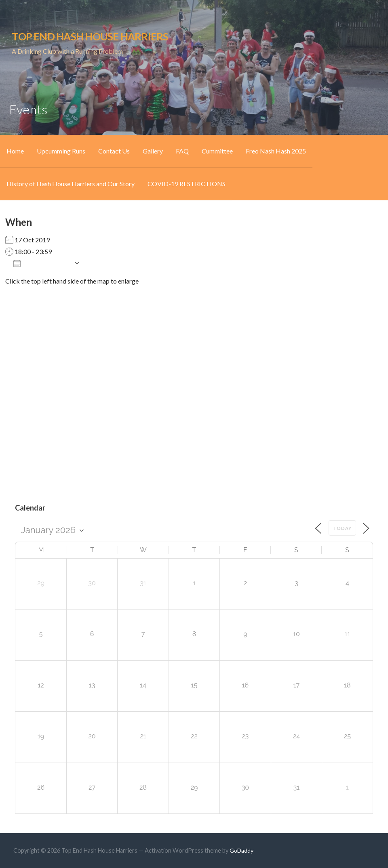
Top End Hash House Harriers (90, 36)
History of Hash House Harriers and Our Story (71, 184)
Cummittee (217, 151)
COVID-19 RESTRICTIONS (187, 184)
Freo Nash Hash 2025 (276, 151)
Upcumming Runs (61, 151)
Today (342, 528)
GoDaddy (241, 850)
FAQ (182, 151)
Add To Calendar (42, 263)
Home (15, 151)
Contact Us (114, 151)
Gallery (153, 151)
